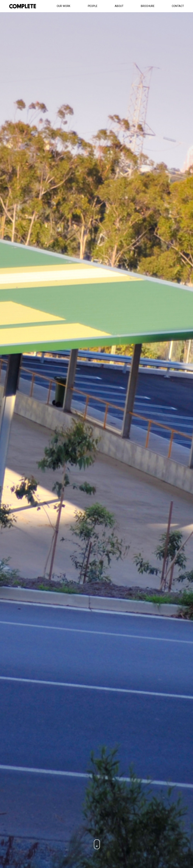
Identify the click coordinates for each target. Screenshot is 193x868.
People (93, 6)
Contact (178, 6)
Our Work (64, 6)
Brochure (148, 6)
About (119, 6)
